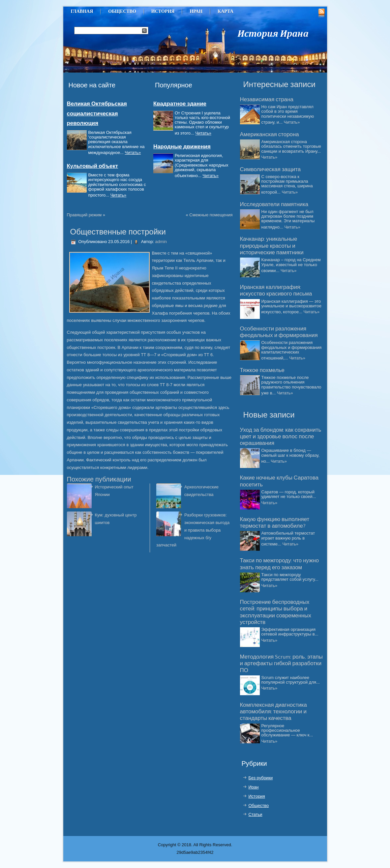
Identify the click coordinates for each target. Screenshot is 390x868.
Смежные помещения (211, 215)
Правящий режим (84, 215)
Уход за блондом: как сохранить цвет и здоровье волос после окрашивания (281, 437)
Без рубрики (261, 778)
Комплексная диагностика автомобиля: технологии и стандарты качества (273, 712)
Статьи (255, 814)
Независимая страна (267, 100)
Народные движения (182, 147)
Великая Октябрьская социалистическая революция (97, 114)
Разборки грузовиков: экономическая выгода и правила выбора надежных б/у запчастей (193, 530)
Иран (196, 11)
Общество (122, 11)
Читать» (133, 153)
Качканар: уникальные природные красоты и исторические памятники (272, 246)
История (163, 11)
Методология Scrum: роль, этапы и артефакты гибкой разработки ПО (281, 664)
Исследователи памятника (274, 204)
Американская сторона (270, 135)
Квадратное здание (180, 104)
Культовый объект (93, 166)
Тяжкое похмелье (262, 370)
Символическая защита (270, 170)
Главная (82, 11)
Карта (225, 11)
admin (161, 242)
